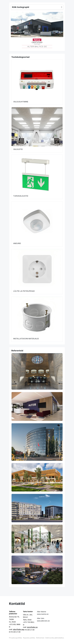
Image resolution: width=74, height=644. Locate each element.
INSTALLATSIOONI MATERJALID (26, 339)
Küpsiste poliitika (29, 638)
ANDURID (17, 243)
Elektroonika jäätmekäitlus (55, 638)
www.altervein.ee (43, 621)
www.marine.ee (43, 614)
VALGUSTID (18, 149)
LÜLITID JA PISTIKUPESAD (24, 291)
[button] (13, 43)
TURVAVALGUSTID (21, 196)
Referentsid (40, 638)
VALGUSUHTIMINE (21, 102)
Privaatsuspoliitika (16, 638)
